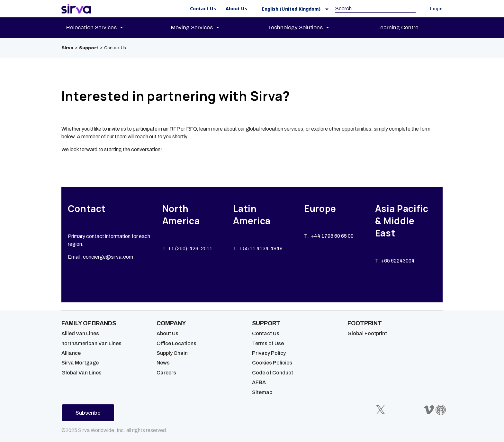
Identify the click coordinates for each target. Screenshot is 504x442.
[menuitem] (100, 28)
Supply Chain (172, 353)
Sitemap (262, 392)
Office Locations (176, 343)
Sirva (67, 48)
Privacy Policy (269, 353)
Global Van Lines (81, 373)
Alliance (71, 353)
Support (89, 48)
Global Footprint (367, 333)
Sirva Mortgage (80, 363)
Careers (166, 373)
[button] (293, 9)
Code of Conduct (273, 373)
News (163, 363)
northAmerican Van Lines (91, 343)
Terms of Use (268, 343)
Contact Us (266, 333)
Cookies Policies (272, 363)
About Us (167, 333)
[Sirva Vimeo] (429, 410)
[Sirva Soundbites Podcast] (441, 410)
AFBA (259, 382)
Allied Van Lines (80, 333)
